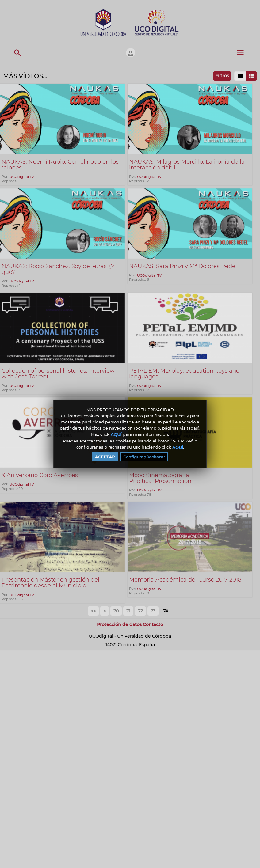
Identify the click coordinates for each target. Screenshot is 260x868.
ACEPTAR (105, 457)
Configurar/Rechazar (144, 457)
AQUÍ (116, 434)
